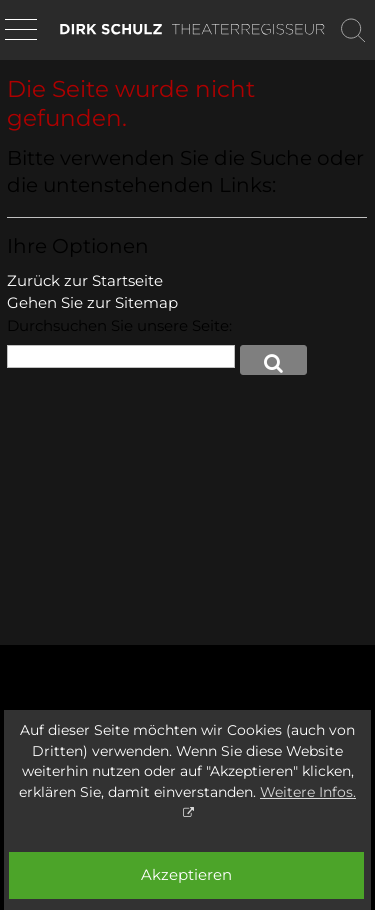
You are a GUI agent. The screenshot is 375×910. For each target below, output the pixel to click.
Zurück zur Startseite (85, 280)
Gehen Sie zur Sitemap (92, 302)
